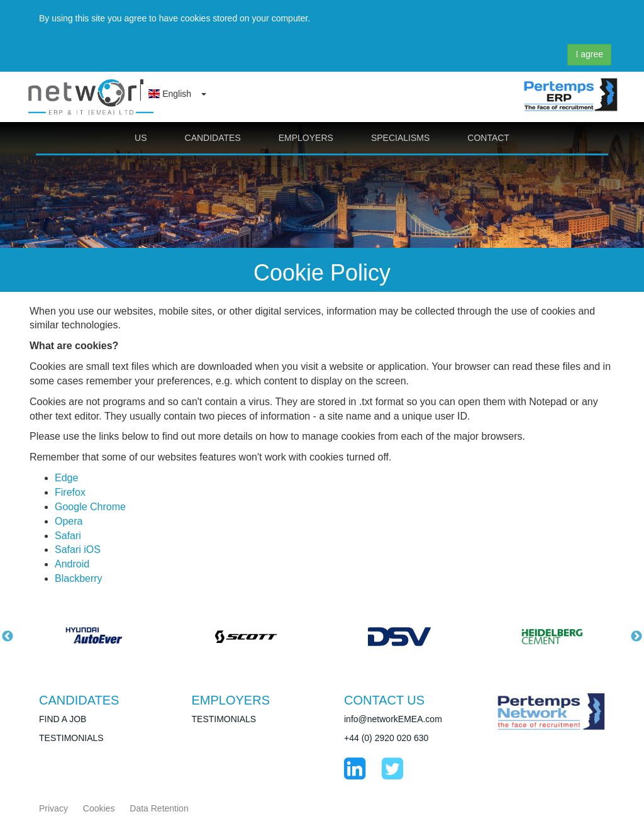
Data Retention (159, 808)
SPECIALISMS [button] (400, 138)
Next (636, 637)
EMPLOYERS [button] (306, 138)
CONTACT (488, 138)
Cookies (99, 808)
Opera (69, 521)
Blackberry (79, 578)
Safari (68, 536)
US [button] (141, 138)
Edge (66, 478)
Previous (8, 637)
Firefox (70, 492)
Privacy (53, 808)
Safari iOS (78, 549)
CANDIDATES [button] (213, 138)
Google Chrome (90, 507)
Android (72, 564)
